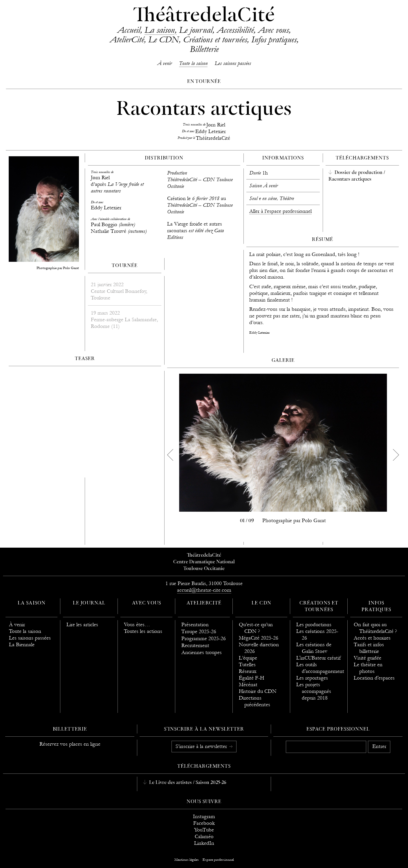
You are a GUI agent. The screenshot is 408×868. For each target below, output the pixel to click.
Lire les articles (82, 625)
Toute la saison (193, 63)
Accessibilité (235, 30)
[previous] (170, 455)
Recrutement (195, 645)
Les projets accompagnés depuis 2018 (314, 691)
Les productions (314, 625)
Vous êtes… (137, 625)
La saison (160, 30)
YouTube (204, 830)
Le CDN (164, 39)
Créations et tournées (215, 39)
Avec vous (273, 30)
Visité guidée (368, 658)
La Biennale (22, 645)
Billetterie (204, 49)
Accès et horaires (372, 638)
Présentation (195, 625)
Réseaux (248, 671)
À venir (165, 63)
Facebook (204, 823)
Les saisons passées (233, 63)
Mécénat (248, 685)
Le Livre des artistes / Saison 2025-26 (187, 783)
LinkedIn (204, 843)
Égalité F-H (251, 678)
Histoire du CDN (258, 691)
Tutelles (247, 665)
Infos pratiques (274, 39)
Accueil (129, 30)
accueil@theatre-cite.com (204, 590)
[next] (396, 455)
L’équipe (248, 658)
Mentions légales (187, 860)
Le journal (196, 30)
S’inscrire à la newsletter (202, 746)
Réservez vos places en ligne (70, 744)
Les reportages (312, 678)
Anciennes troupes (202, 652)
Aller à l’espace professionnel (280, 211)
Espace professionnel (338, 729)
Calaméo (204, 837)
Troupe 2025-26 (199, 632)
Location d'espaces (374, 678)
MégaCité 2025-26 (259, 638)
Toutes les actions (143, 631)
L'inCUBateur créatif (318, 658)
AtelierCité (127, 39)
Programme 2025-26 (204, 639)
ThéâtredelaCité (204, 16)
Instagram (204, 817)
